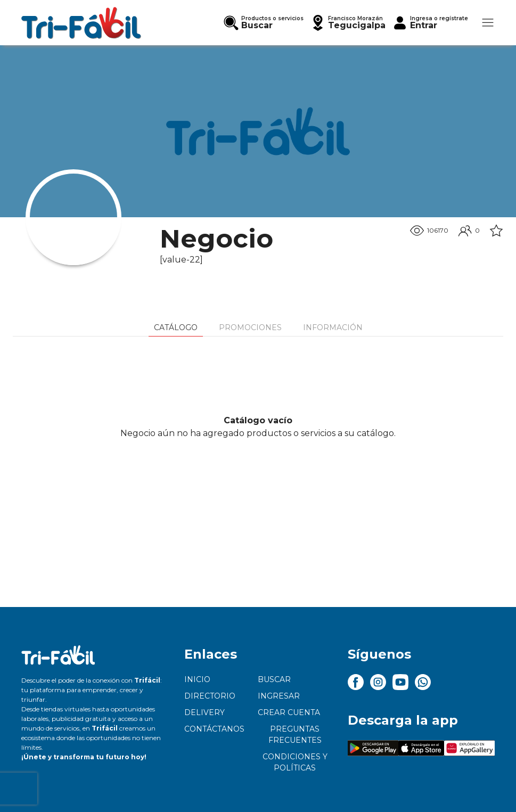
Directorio (210, 696)
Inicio (197, 679)
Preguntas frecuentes (295, 735)
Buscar (274, 679)
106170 (429, 231)
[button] (348, 23)
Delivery (204, 712)
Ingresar (279, 696)
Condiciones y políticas (295, 762)
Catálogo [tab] (176, 327)
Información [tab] (333, 327)
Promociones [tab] (250, 327)
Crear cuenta (289, 712)
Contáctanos (214, 729)
